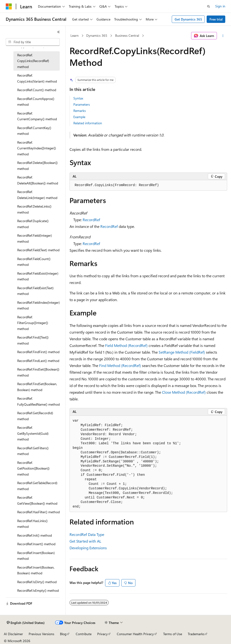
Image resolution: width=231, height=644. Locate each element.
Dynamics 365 (97, 35)
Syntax (78, 98)
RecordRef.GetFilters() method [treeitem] (33, 451)
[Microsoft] (9, 6)
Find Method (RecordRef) (120, 365)
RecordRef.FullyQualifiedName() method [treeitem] (38, 401)
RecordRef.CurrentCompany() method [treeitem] (37, 116)
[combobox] (33, 42)
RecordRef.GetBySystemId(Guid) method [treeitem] (33, 433)
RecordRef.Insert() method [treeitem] (36, 544)
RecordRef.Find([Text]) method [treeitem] (33, 340)
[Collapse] (59, 32)
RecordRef (91, 220)
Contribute (84, 634)
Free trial (216, 19)
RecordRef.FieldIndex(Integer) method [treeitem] (38, 305)
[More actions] (223, 36)
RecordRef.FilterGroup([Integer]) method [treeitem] (33, 323)
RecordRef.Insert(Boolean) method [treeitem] (36, 556)
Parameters (82, 104)
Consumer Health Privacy (135, 634)
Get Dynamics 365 (188, 19)
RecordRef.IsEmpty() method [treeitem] (38, 590)
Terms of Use (173, 634)
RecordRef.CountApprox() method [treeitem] (36, 102)
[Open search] (209, 6)
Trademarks (196, 634)
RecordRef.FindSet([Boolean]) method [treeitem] (38, 372)
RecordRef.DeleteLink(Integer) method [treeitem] (37, 195)
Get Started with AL (85, 541)
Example (79, 117)
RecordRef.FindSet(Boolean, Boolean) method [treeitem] (37, 387)
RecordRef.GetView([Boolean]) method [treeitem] (37, 500)
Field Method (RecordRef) (126, 345)
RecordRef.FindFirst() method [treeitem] (38, 352)
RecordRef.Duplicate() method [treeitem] (33, 224)
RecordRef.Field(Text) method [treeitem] (38, 250)
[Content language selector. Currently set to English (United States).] (26, 623)
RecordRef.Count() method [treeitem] (37, 90)
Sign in (220, 6)
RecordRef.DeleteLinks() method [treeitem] (34, 209)
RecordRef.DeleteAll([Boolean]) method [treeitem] (38, 180)
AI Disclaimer (13, 634)
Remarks (80, 111)
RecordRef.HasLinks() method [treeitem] (32, 524)
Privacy (102, 634)
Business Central (127, 35)
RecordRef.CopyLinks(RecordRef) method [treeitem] (33, 61)
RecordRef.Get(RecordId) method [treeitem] (35, 416)
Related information (88, 123)
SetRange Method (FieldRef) (182, 352)
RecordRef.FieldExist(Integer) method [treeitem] (38, 276)
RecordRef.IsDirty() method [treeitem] (37, 582)
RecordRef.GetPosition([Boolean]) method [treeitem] (33, 468)
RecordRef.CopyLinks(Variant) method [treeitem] (37, 78)
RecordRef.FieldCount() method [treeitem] (34, 262)
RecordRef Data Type (87, 534)
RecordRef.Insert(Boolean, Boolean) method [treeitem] (36, 570)
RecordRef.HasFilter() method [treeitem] (38, 512)
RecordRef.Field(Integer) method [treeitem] (35, 238)
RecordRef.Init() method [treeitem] (35, 535)
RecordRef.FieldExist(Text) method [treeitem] (35, 291)
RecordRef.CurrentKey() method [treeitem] (34, 131)
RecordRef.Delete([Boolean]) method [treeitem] (37, 166)
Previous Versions (41, 634)
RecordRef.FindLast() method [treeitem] (38, 361)
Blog (63, 634)
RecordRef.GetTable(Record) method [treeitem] (37, 486)
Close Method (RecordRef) (184, 392)
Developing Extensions (88, 548)
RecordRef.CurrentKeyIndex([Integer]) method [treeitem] (37, 148)
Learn (75, 35)
